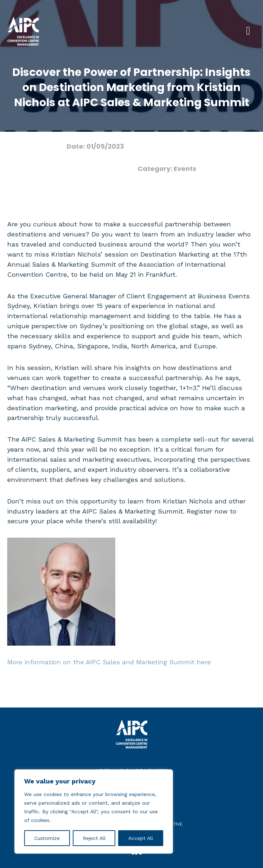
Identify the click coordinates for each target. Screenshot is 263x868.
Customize (47, 838)
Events (185, 169)
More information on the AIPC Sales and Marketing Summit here (109, 662)
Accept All (141, 838)
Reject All (94, 838)
